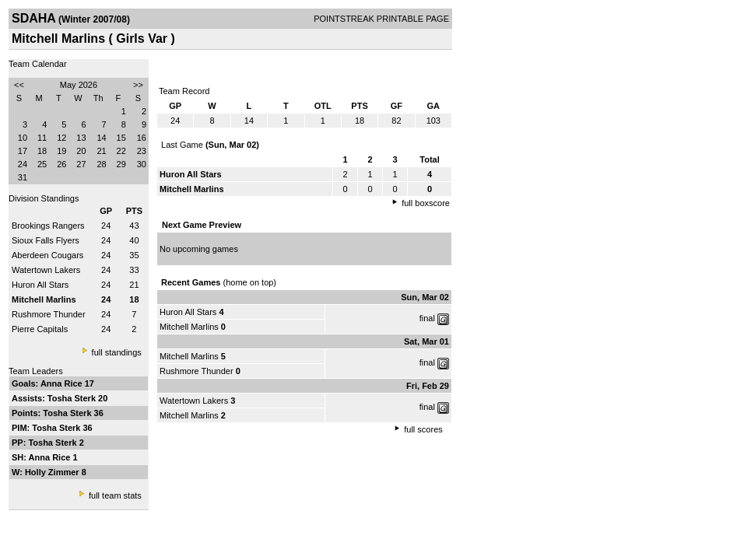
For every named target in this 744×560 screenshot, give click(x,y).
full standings (117, 352)
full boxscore (426, 203)
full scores (423, 429)
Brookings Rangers (48, 226)
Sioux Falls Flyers (46, 240)
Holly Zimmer (53, 472)
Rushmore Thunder (49, 314)
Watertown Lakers (46, 270)
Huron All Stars (40, 285)
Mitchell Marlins (189, 327)
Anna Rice (63, 383)
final (427, 318)
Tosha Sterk (73, 398)
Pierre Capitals (40, 329)
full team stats (115, 495)
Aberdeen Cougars (47, 255)
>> (138, 85)
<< (19, 85)
